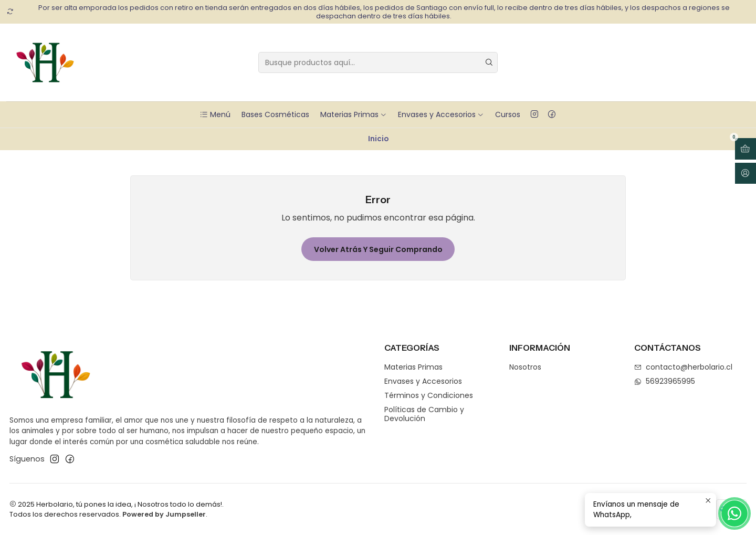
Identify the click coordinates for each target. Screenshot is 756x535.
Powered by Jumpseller (164, 514)
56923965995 (665, 381)
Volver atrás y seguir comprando (378, 249)
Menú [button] (215, 114)
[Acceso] (745, 174)
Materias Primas (354, 114)
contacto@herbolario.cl (683, 367)
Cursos (508, 114)
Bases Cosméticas (275, 114)
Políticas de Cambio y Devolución (424, 414)
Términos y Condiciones (429, 395)
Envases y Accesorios (441, 114)
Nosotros (525, 367)
